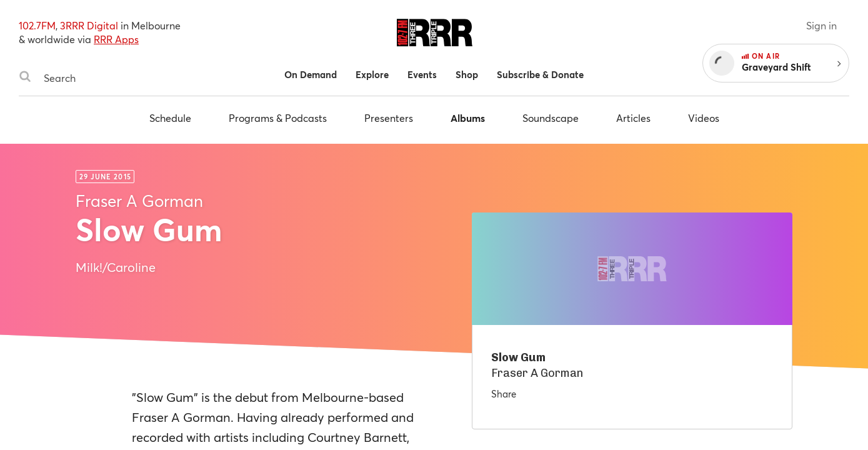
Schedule (170, 118)
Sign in (821, 25)
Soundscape (551, 118)
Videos (704, 118)
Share (504, 394)
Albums (468, 118)
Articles (633, 118)
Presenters (389, 118)
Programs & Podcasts (278, 118)
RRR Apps (116, 39)
